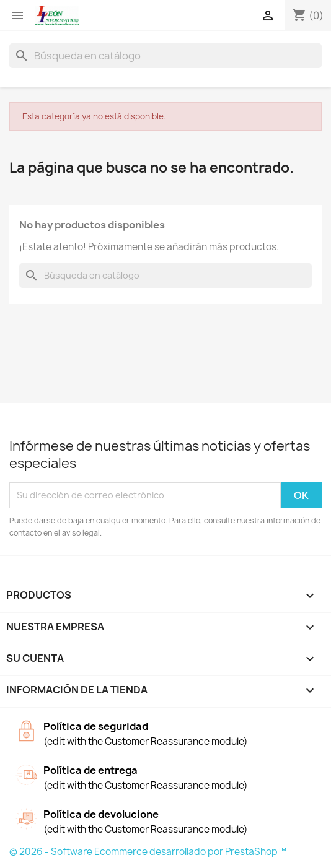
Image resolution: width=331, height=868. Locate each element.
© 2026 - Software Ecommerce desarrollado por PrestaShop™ (148, 852)
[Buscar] (165, 56)
